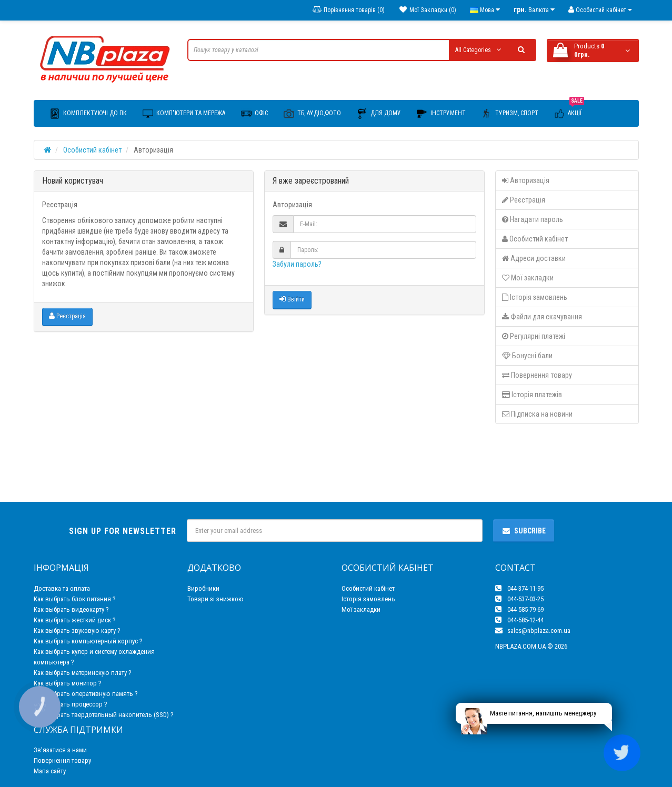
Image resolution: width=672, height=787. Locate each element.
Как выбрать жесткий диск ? (75, 620)
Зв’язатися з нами (60, 750)
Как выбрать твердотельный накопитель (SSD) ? (104, 715)
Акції (569, 110)
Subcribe (524, 531)
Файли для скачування (542, 317)
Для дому (379, 114)
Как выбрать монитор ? (68, 683)
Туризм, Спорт (510, 114)
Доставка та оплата (62, 588)
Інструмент (441, 114)
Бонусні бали (527, 356)
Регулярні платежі (534, 336)
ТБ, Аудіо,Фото (312, 114)
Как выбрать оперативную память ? (86, 694)
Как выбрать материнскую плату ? (83, 673)
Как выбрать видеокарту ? (71, 609)
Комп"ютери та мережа (184, 114)
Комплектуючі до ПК (88, 114)
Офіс (254, 114)
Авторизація (526, 180)
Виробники (203, 588)
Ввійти (292, 299)
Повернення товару (537, 375)
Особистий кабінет (92, 150)
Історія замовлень (535, 297)
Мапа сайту (50, 771)
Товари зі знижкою (215, 599)
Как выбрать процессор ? (71, 704)
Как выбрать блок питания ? (75, 599)
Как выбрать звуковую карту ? (77, 630)
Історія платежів (532, 395)
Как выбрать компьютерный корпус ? (88, 641)
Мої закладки (528, 278)
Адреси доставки (534, 258)
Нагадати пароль (533, 219)
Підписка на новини (537, 414)
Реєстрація (67, 316)
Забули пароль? (297, 264)
